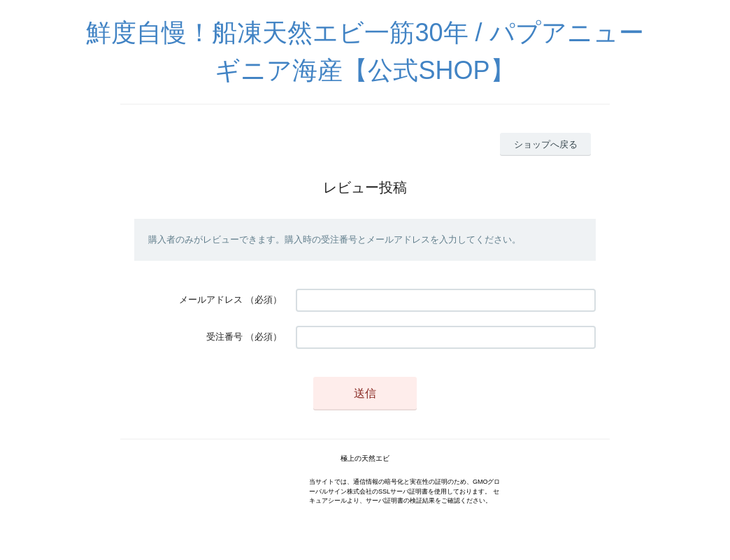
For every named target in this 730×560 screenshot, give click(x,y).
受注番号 (224, 337)
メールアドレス (211, 300)
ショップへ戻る (546, 144)
